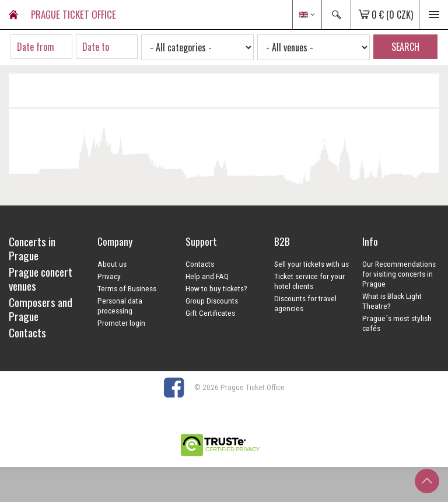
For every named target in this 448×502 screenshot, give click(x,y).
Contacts (200, 264)
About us (112, 264)
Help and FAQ (207, 276)
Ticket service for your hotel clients (309, 281)
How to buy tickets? (216, 288)
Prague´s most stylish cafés (397, 323)
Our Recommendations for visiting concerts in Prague (399, 274)
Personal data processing (120, 306)
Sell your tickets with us (311, 264)
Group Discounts (212, 301)
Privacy (109, 276)
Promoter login (121, 323)
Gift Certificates (210, 313)
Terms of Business (127, 288)
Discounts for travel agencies (305, 303)
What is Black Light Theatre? (392, 301)
